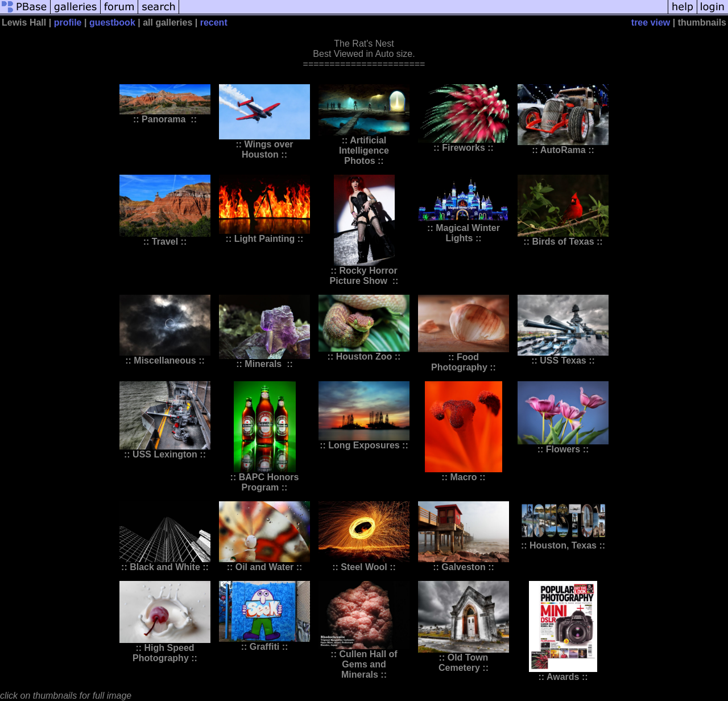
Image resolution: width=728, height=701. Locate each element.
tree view (651, 22)
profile (68, 22)
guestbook (112, 22)
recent (214, 22)
